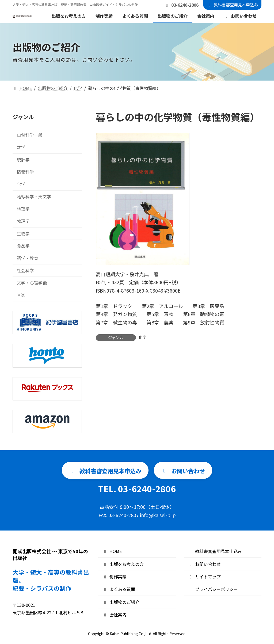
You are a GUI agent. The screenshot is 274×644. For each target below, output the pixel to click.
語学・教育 (28, 258)
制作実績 (115, 577)
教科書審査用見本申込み (233, 5)
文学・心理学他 (32, 283)
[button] (103, 470)
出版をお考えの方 (123, 564)
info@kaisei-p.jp (158, 515)
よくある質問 (119, 589)
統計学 (23, 160)
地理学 (23, 209)
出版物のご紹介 (121, 602)
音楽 (21, 295)
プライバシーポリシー (213, 589)
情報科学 (25, 172)
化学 (143, 337)
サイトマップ (204, 577)
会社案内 (115, 615)
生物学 (23, 234)
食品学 (23, 246)
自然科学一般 (30, 135)
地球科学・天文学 (34, 197)
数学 (21, 147)
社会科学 (25, 270)
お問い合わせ (204, 564)
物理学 (23, 221)
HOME (112, 551)
